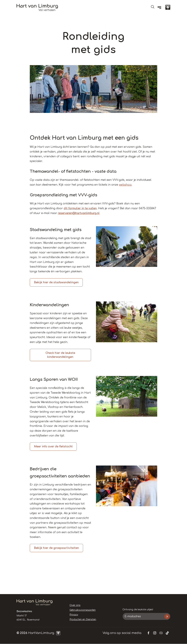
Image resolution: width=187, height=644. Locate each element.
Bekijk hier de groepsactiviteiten (56, 548)
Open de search (153, 7)
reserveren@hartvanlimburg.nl (79, 213)
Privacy (74, 615)
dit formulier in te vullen (80, 208)
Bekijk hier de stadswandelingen (56, 282)
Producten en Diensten (83, 619)
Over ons (75, 605)
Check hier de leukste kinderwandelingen (60, 355)
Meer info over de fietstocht (53, 447)
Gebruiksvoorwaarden (83, 610)
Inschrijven (167, 616)
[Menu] (159, 7)
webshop (125, 185)
